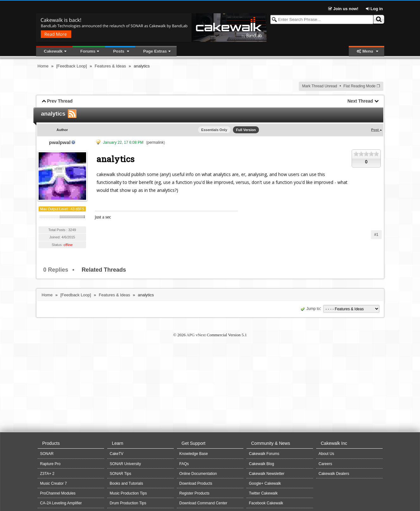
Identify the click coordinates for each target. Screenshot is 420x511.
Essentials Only (214, 130)
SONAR (47, 454)
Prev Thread (60, 101)
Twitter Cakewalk (263, 493)
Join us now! (344, 9)
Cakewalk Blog (262, 464)
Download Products (196, 483)
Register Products (194, 493)
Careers (326, 464)
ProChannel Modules (58, 493)
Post (376, 130)
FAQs (184, 464)
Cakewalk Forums (264, 454)
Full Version (246, 130)
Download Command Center (203, 503)
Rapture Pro (50, 464)
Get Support (194, 443)
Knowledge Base (194, 454)
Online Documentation (198, 474)
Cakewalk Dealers (334, 474)
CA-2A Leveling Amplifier (61, 503)
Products (51, 443)
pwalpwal (60, 142)
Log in (374, 9)
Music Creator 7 (54, 483)
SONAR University (125, 464)
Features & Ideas (110, 66)
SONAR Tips (121, 474)
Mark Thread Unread (320, 86)
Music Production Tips (128, 493)
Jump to (310, 309)
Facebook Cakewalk (266, 503)
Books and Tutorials (126, 483)
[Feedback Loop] (72, 66)
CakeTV (117, 454)
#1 (376, 235)
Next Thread (360, 101)
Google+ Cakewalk (265, 483)
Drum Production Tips (128, 503)
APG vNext (196, 335)
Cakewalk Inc (334, 443)
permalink (155, 142)
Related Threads (104, 270)
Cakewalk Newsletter (267, 474)
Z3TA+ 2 (47, 474)
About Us (326, 454)
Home (43, 66)
